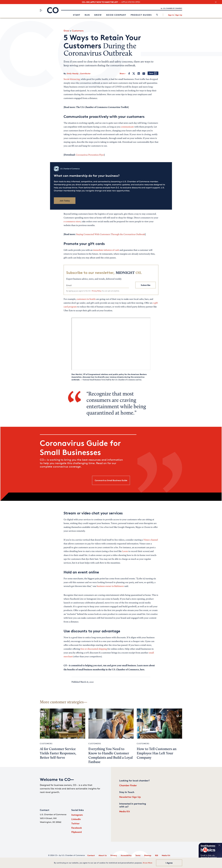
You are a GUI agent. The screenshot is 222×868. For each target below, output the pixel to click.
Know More (148, 863)
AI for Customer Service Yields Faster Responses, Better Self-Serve (58, 753)
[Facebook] (129, 74)
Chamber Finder (128, 785)
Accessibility (126, 855)
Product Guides (141, 15)
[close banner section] (216, 2)
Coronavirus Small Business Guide (111, 480)
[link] (157, 15)
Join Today (65, 201)
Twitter (75, 823)
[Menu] (41, 10)
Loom (125, 551)
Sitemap (148, 855)
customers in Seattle (86, 299)
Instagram (77, 815)
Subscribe (146, 285)
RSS (157, 855)
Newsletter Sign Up (130, 797)
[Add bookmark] (153, 73)
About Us (103, 855)
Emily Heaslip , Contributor (79, 73)
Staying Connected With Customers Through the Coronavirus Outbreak (110, 235)
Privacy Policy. (97, 291)
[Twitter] (134, 74)
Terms (138, 855)
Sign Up (179, 15)
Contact (91, 855)
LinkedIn (76, 819)
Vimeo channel (151, 540)
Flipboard (77, 832)
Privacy (114, 855)
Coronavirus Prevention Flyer (90, 155)
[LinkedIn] (139, 74)
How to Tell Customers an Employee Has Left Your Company (157, 753)
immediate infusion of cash (106, 250)
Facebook (77, 828)
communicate (127, 127)
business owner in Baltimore (110, 586)
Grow (98, 15)
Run (87, 15)
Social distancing (72, 79)
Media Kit (125, 811)
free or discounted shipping (94, 649)
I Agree (169, 863)
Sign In (171, 15)
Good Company (116, 15)
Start (77, 15)
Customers (78, 31)
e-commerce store (72, 222)
